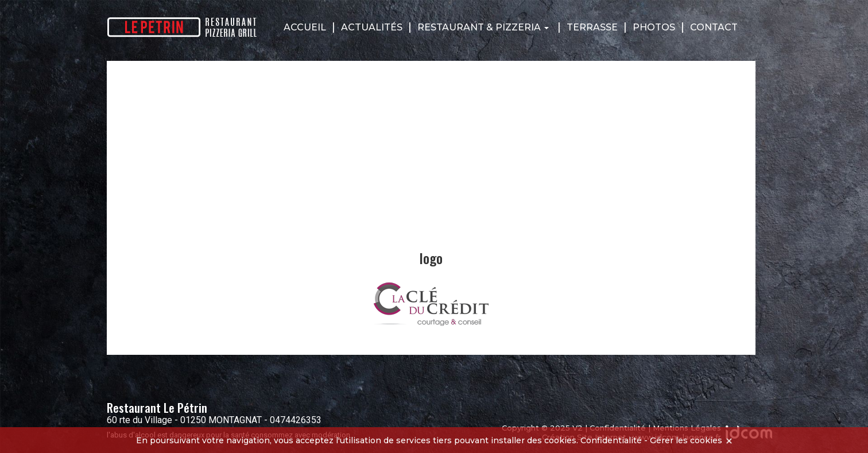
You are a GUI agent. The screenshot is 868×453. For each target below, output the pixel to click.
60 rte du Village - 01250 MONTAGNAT (184, 420)
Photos (654, 27)
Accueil (305, 27)
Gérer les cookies (686, 440)
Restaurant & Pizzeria (483, 27)
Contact (714, 27)
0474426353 (296, 420)
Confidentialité (611, 440)
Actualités (372, 27)
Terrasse (592, 27)
